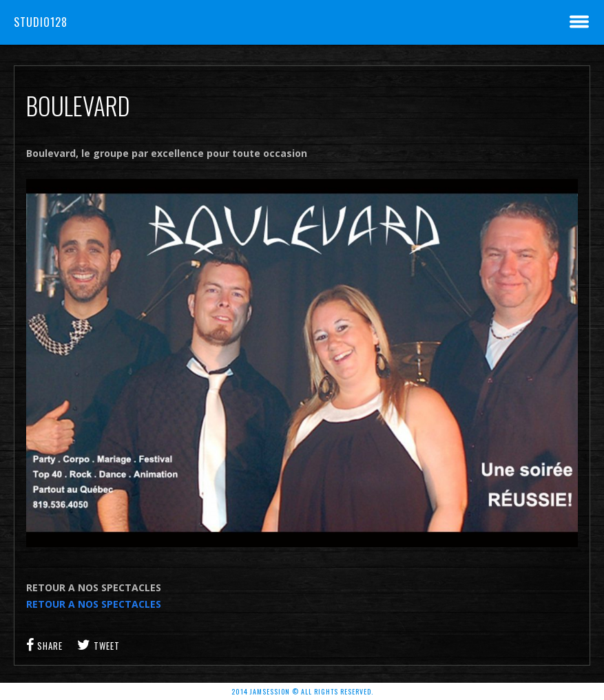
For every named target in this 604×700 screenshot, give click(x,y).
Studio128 (41, 22)
